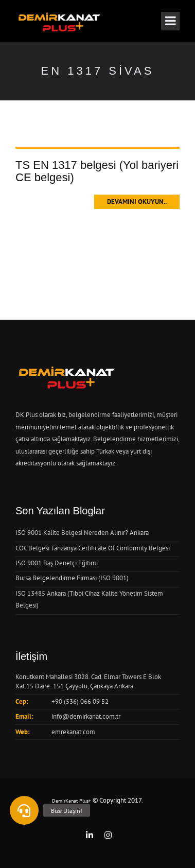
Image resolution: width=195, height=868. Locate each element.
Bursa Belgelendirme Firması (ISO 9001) (72, 578)
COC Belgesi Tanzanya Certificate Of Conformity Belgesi (93, 548)
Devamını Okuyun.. (137, 202)
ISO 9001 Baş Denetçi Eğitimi (57, 563)
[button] (24, 810)
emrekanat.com (73, 732)
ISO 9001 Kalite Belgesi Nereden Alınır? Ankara (82, 533)
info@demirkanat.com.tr (86, 716)
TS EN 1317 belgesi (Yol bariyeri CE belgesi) (97, 171)
